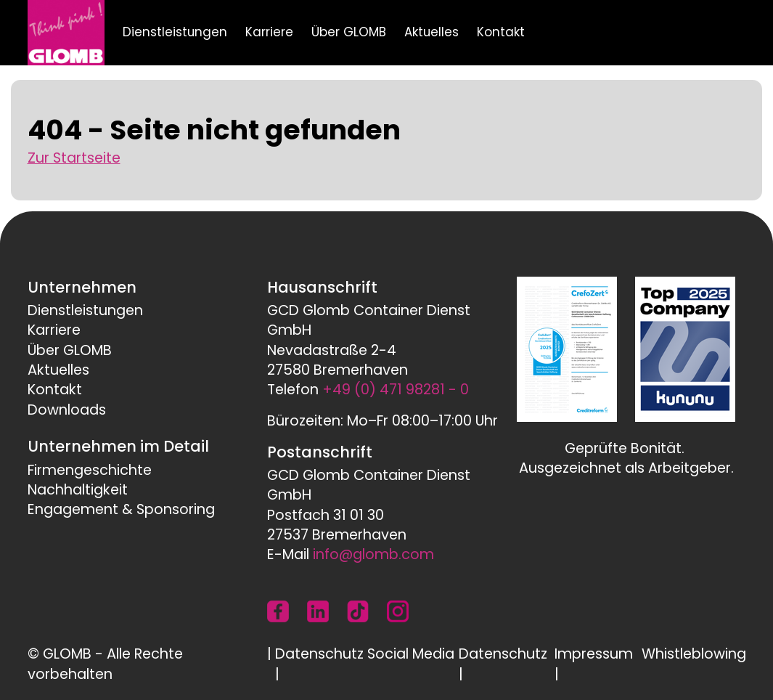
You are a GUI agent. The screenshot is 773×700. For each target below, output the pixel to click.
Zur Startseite (74, 158)
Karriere (269, 32)
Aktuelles (432, 32)
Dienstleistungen (175, 32)
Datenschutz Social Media (365, 654)
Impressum (594, 654)
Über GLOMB (349, 32)
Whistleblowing (694, 654)
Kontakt (501, 32)
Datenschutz (503, 654)
